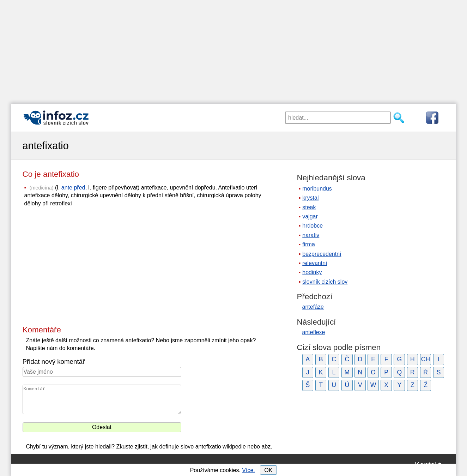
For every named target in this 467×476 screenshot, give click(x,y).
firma (309, 244)
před (79, 188)
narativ (311, 235)
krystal (310, 198)
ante (67, 188)
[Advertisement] (233, 49)
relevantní (315, 263)
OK (268, 470)
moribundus (317, 189)
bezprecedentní (322, 254)
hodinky (312, 272)
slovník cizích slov (325, 282)
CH (426, 359)
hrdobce (313, 226)
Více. (248, 470)
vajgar (310, 216)
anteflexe (314, 332)
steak (309, 207)
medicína (41, 188)
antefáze (313, 307)
